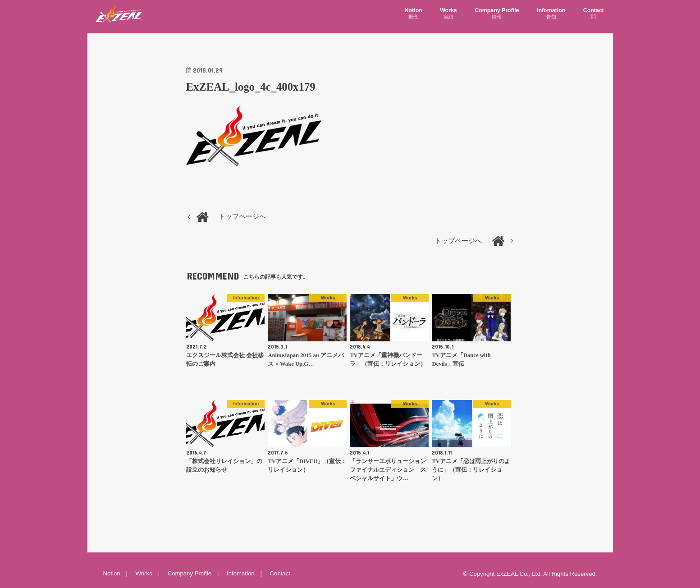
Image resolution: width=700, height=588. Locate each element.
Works (448, 14)
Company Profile (497, 14)
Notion (414, 14)
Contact (594, 14)
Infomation (551, 14)
